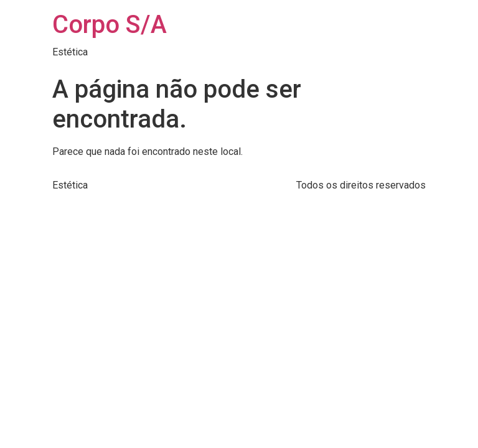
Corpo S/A (110, 25)
